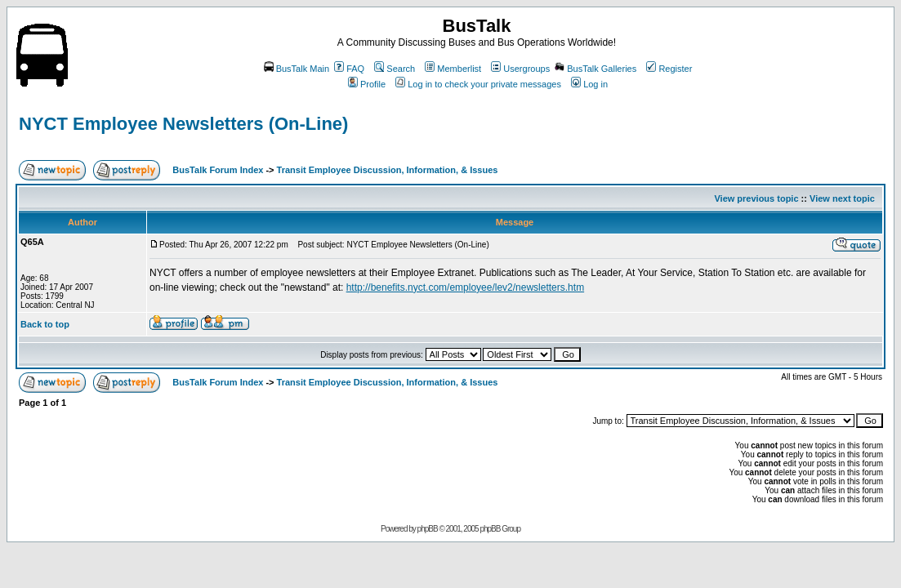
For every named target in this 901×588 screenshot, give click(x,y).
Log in (589, 84)
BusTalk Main (297, 69)
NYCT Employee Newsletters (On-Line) (183, 124)
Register (669, 69)
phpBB (428, 529)
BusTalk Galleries (595, 69)
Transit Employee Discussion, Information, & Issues (388, 170)
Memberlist (453, 69)
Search (395, 69)
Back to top (45, 324)
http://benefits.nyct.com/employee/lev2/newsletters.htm (465, 287)
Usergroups (520, 69)
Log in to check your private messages (478, 84)
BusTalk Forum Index (218, 170)
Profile (367, 84)
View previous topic (756, 198)
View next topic (842, 198)
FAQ (349, 69)
